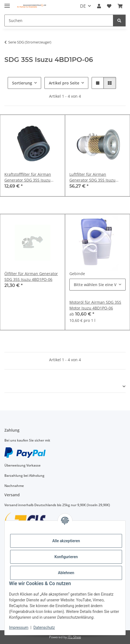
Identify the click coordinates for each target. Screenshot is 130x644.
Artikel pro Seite (64, 83)
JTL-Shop (74, 637)
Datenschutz (44, 627)
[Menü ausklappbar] (7, 3)
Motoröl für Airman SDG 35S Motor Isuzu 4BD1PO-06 (95, 305)
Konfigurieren (66, 557)
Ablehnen (66, 573)
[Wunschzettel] (109, 6)
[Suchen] (59, 20)
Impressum (19, 627)
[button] (99, 6)
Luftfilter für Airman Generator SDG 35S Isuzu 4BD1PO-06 (92, 177)
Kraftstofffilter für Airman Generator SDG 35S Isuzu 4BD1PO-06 (28, 177)
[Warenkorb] (120, 6)
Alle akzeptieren (66, 541)
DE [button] (83, 6)
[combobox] (97, 285)
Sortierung (22, 83)
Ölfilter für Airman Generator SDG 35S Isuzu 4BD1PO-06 (31, 276)
